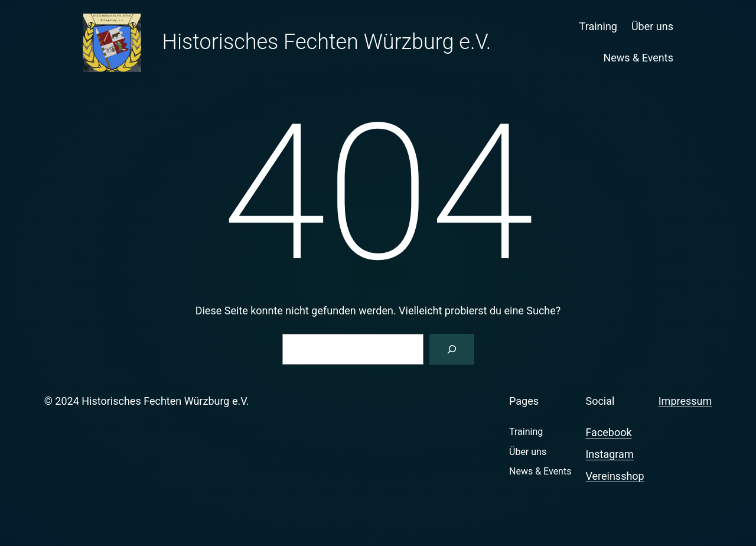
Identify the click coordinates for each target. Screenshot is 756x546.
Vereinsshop (615, 476)
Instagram (609, 454)
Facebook (608, 432)
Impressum (685, 401)
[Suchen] (452, 349)
